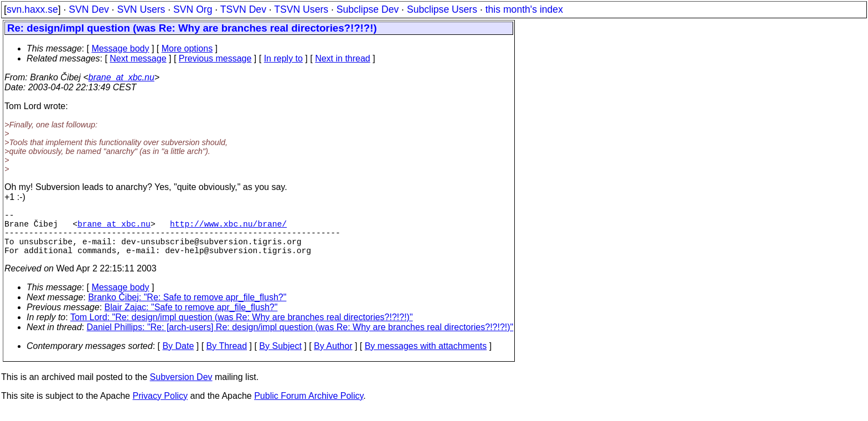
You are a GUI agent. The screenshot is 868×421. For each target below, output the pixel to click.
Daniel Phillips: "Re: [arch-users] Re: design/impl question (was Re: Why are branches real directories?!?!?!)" (300, 338)
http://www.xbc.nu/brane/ (228, 228)
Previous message (215, 58)
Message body (120, 48)
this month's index (524, 9)
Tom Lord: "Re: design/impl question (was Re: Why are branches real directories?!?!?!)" (242, 328)
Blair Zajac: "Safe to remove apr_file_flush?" (191, 318)
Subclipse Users (442, 9)
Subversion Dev (181, 388)
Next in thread (343, 58)
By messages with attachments (426, 357)
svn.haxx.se (32, 9)
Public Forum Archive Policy (309, 407)
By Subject (280, 357)
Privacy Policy (160, 407)
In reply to (283, 58)
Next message (138, 58)
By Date (178, 357)
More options (187, 48)
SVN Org (193, 9)
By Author (333, 357)
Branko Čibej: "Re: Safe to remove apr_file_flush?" (187, 308)
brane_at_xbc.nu (122, 77)
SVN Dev (89, 9)
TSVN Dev (243, 9)
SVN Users (141, 9)
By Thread (227, 357)
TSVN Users (301, 9)
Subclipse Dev (368, 9)
